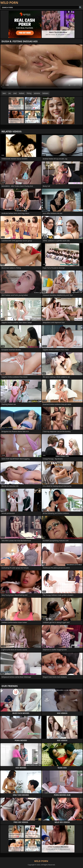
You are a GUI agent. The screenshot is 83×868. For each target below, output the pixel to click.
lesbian (22, 93)
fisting (29, 93)
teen (4, 93)
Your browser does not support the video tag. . (41, 67)
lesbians (45, 93)
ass (10, 93)
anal (15, 93)
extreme (37, 93)
